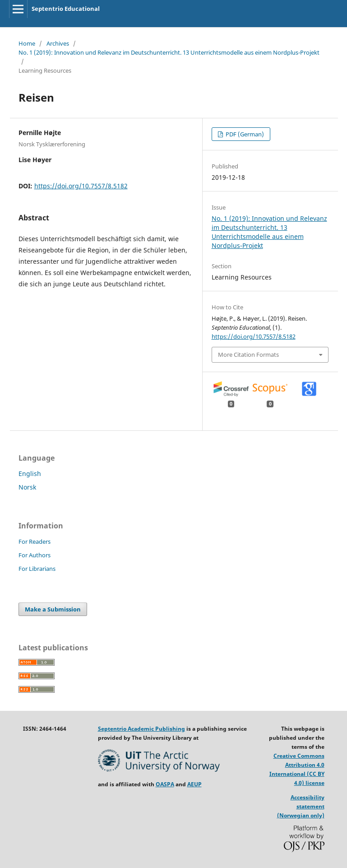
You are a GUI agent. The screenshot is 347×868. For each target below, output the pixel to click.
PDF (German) (244, 134)
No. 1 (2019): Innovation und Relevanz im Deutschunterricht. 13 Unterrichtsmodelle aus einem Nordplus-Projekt (169, 52)
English (30, 474)
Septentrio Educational (66, 9)
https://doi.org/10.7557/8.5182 (81, 186)
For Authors (35, 555)
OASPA (165, 784)
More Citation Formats (248, 355)
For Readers (35, 541)
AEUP (194, 784)
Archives (58, 43)
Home (27, 43)
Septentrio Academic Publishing (141, 729)
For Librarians (37, 569)
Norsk (27, 487)
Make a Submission (53, 609)
